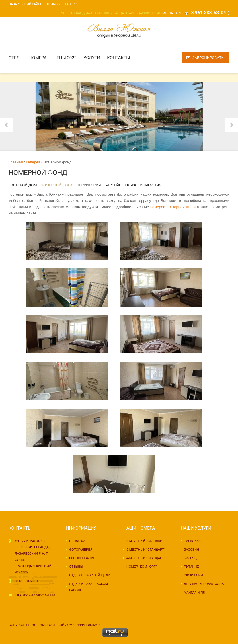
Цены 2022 (65, 58)
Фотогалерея (81, 549)
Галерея (72, 4)
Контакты (118, 58)
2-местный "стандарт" (146, 541)
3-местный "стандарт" (146, 549)
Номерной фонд (57, 185)
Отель (15, 58)
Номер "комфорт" (142, 567)
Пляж (131, 185)
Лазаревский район (26, 4)
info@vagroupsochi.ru (36, 595)
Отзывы (54, 4)
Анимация (151, 185)
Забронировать (208, 58)
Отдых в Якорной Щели (90, 575)
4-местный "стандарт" (146, 558)
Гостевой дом (23, 185)
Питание (191, 567)
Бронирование (82, 558)
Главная (16, 162)
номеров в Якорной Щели (173, 207)
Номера (38, 58)
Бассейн (113, 185)
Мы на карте (173, 13)
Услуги (92, 58)
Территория (89, 185)
